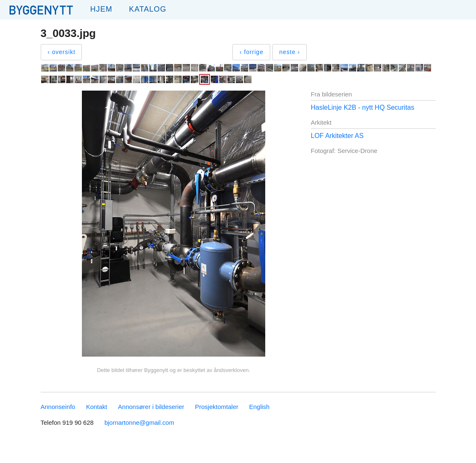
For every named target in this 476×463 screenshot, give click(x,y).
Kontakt (97, 407)
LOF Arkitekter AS (337, 136)
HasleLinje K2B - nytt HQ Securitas (363, 107)
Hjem (101, 9)
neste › (290, 52)
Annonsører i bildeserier (151, 407)
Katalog (148, 9)
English (259, 407)
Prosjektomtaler (217, 407)
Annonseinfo (58, 407)
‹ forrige (251, 52)
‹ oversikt (62, 52)
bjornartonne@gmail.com (139, 422)
